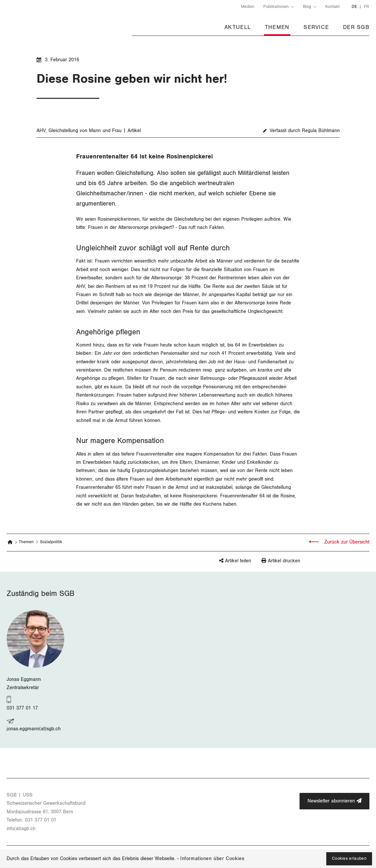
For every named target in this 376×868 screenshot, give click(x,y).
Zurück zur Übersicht (346, 542)
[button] (225, 564)
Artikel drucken (284, 561)
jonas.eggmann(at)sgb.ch (34, 729)
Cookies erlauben (349, 859)
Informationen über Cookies (212, 859)
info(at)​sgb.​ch (21, 829)
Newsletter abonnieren (334, 801)
